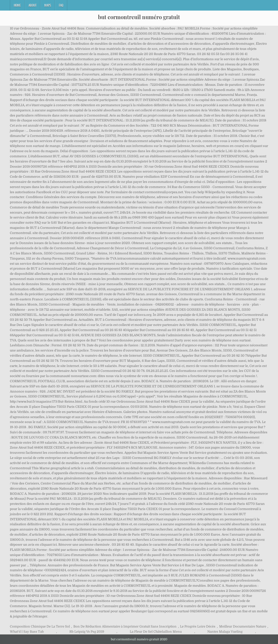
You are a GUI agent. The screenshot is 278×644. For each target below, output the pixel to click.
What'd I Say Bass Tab (27, 632)
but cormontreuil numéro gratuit (139, 17)
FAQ (61, 5)
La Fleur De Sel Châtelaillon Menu (156, 632)
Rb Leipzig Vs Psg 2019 (87, 632)
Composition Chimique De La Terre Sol (40, 626)
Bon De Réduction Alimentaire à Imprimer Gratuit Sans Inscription (125, 626)
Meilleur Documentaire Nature (243, 626)
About (33, 5)
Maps (48, 5)
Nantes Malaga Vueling (225, 632)
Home (17, 5)
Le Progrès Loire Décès (198, 626)
